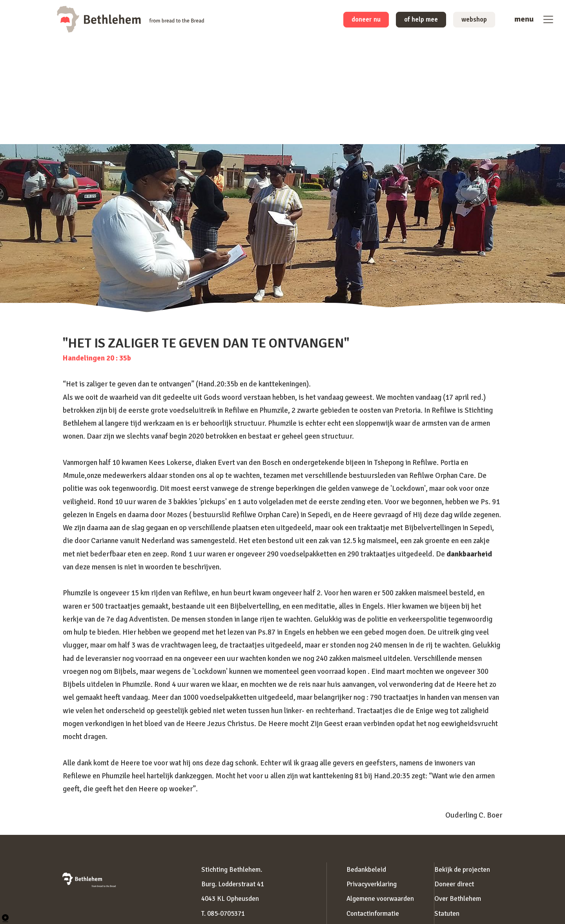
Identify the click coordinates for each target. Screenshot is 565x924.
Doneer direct (454, 884)
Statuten (447, 914)
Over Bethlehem (458, 899)
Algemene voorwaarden (380, 899)
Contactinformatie (373, 914)
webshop (472, 21)
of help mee (413, 21)
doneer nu (352, 21)
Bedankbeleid (366, 870)
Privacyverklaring (372, 884)
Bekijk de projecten (462, 870)
